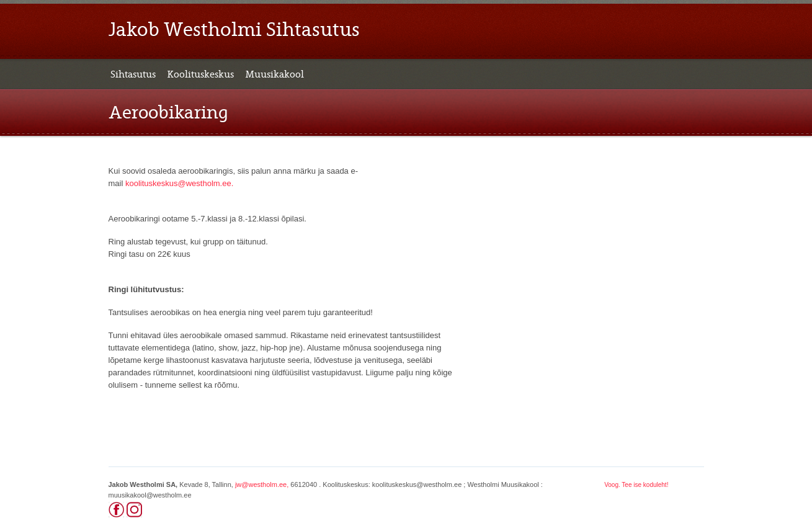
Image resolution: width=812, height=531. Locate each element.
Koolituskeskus (200, 74)
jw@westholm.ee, (262, 484)
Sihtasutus (133, 74)
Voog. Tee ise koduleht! (636, 485)
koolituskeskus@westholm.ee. (179, 183)
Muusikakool (274, 74)
